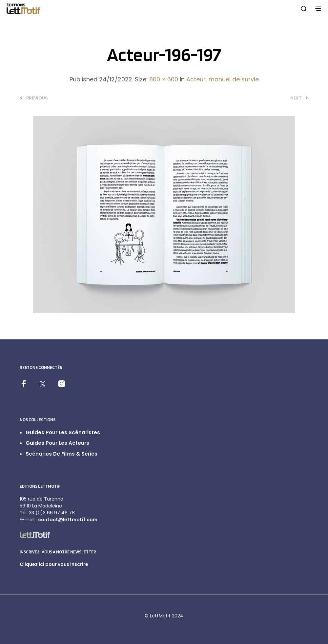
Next (296, 98)
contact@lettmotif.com (68, 520)
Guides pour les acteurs (57, 443)
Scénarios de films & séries (61, 454)
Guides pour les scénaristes (63, 432)
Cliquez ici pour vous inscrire (54, 564)
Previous (37, 98)
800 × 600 (164, 79)
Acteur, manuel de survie (223, 79)
